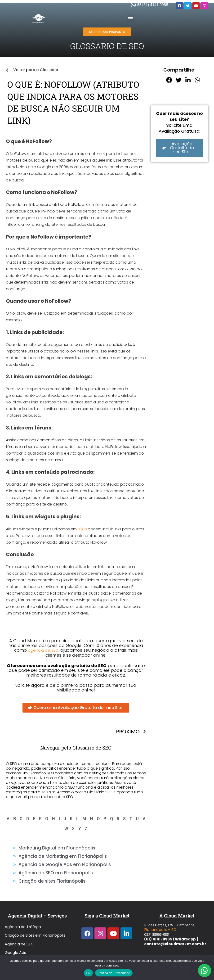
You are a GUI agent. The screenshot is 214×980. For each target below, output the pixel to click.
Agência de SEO (18, 923)
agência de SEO (43, 650)
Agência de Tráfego (22, 914)
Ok (88, 973)
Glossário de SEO (19, 933)
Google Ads (15, 928)
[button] (131, 18)
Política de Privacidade (114, 973)
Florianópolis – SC (159, 919)
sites (82, 529)
